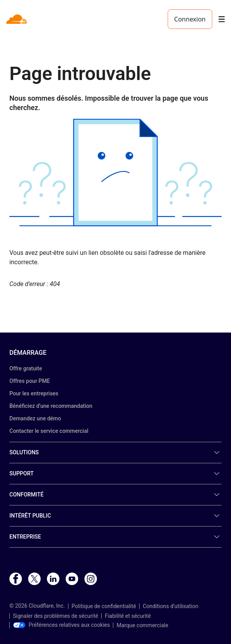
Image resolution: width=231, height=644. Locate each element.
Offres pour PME (30, 381)
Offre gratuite (26, 368)
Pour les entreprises (34, 393)
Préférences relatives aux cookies (61, 625)
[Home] (17, 19)
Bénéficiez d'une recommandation (51, 406)
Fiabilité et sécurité (128, 616)
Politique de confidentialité (104, 606)
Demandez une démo (35, 418)
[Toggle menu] (222, 19)
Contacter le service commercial (49, 431)
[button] (115, 173)
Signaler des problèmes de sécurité (56, 616)
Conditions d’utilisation (170, 606)
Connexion (190, 19)
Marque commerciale (142, 625)
